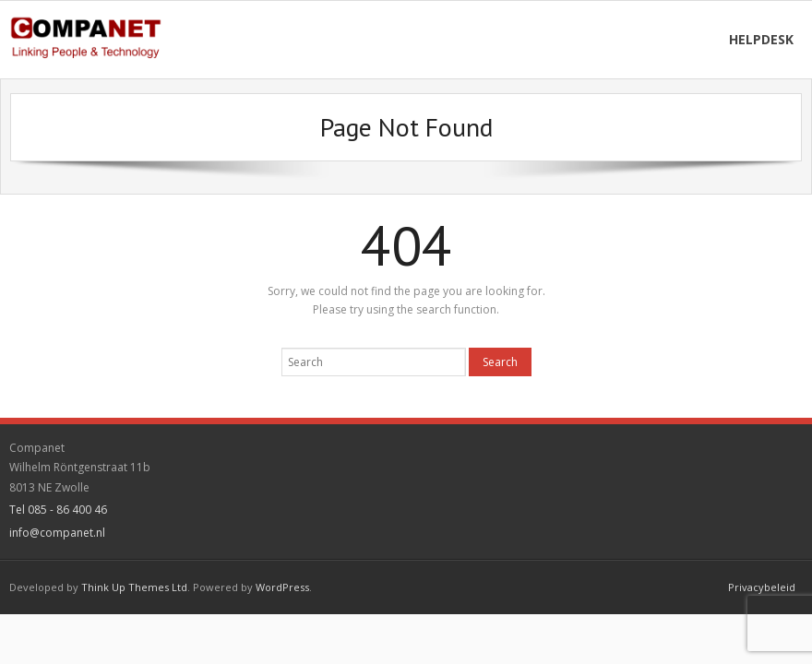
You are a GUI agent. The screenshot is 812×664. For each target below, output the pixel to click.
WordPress (282, 587)
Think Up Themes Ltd (134, 587)
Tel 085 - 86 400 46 (58, 510)
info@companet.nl (57, 533)
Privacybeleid (762, 587)
